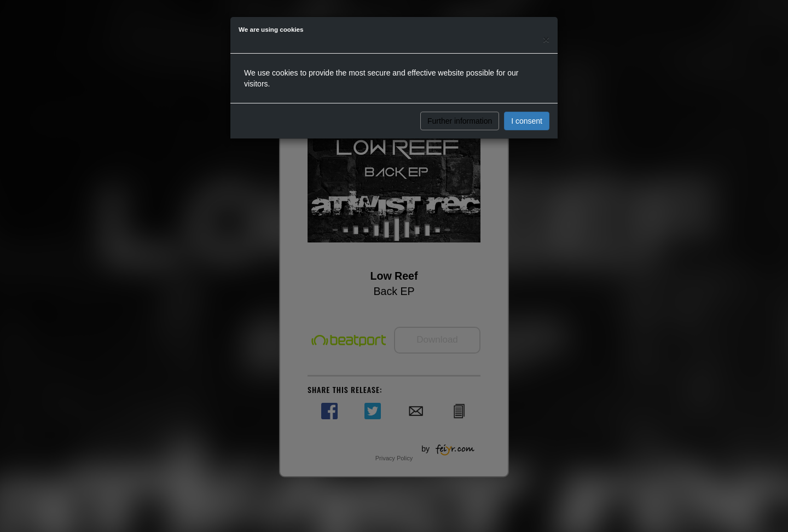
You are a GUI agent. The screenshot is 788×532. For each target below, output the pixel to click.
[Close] (546, 39)
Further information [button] (460, 121)
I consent (527, 121)
